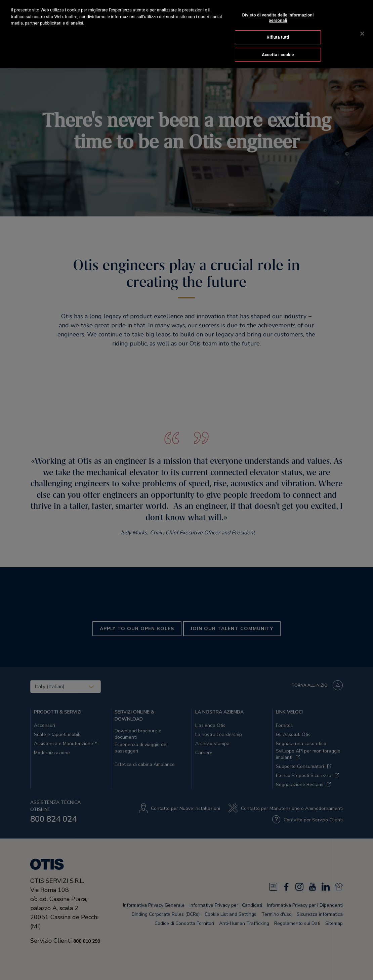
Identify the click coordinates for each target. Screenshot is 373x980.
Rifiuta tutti (278, 36)
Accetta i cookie (278, 54)
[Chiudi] (362, 33)
